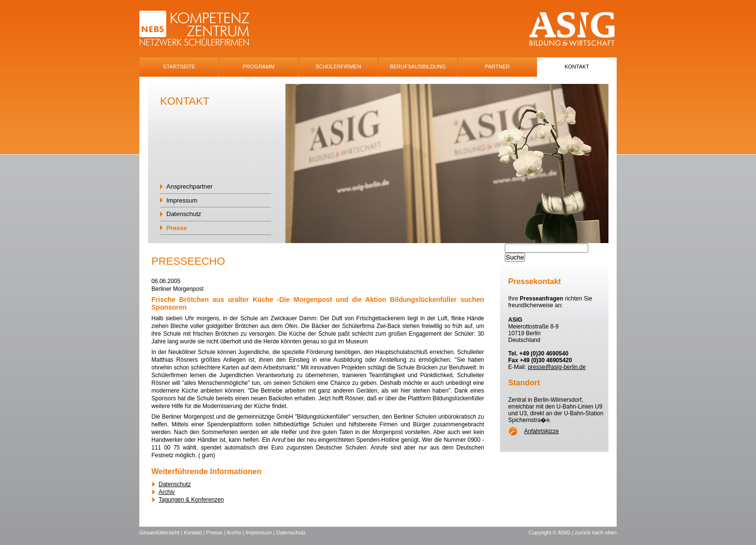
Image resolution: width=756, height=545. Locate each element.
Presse (177, 228)
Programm (259, 67)
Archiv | (236, 532)
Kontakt (577, 67)
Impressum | (261, 532)
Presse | (216, 532)
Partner (498, 67)
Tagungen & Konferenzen (191, 500)
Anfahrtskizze (541, 431)
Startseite (179, 67)
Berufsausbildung (418, 67)
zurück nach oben (596, 532)
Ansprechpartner (189, 186)
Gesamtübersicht (159, 532)
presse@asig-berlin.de (557, 367)
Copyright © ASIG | (552, 532)
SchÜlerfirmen (338, 67)
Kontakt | (195, 532)
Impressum (182, 200)
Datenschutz (184, 214)
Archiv (167, 492)
